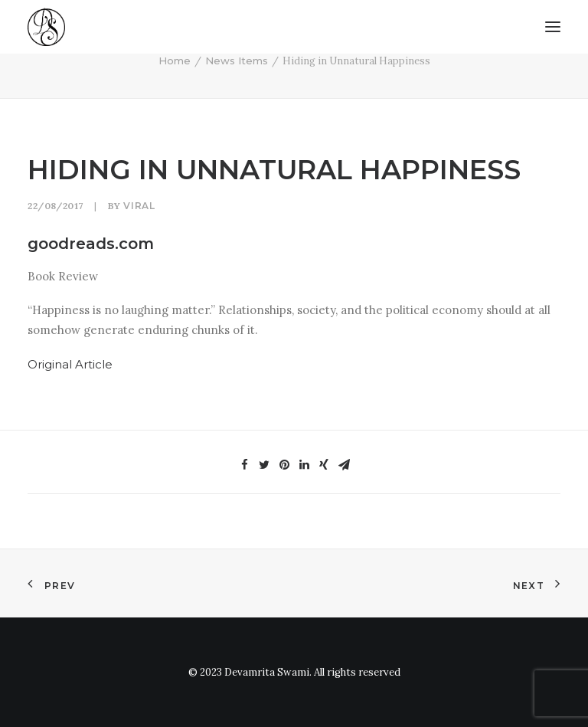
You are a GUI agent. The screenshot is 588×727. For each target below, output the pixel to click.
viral (139, 206)
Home (175, 61)
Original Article (70, 364)
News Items (237, 61)
